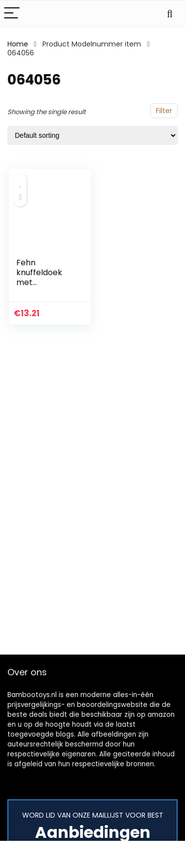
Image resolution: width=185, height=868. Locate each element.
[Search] (170, 14)
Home (18, 44)
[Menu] (12, 14)
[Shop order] (92, 135)
